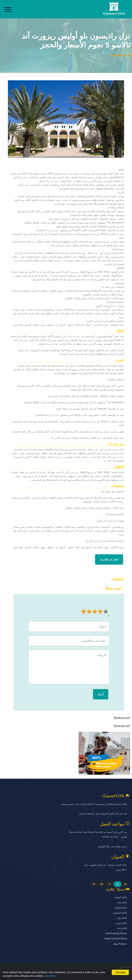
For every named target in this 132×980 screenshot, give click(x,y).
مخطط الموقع (120, 944)
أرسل (101, 694)
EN (102, 884)
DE (125, 884)
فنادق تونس (121, 923)
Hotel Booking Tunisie (116, 933)
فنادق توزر (122, 918)
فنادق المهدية (121, 897)
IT (110, 884)
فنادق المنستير (120, 913)
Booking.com (122, 718)
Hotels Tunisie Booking (115, 938)
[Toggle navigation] (8, 9)
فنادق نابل (122, 902)
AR (118, 884)
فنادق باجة (122, 928)
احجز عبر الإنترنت (109, 559)
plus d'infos (50, 976)
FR (94, 884)
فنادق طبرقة (121, 908)
